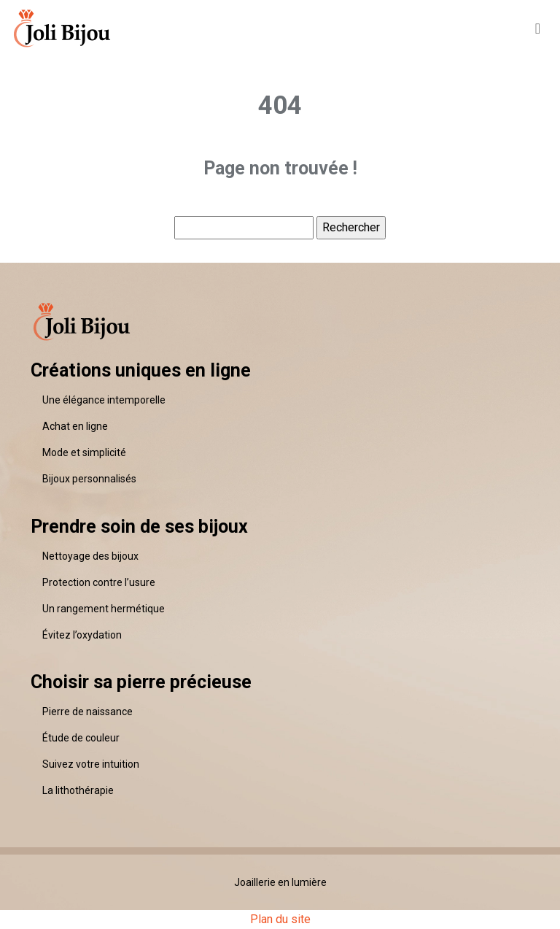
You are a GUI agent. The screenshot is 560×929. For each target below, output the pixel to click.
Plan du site (280, 919)
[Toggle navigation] (538, 28)
